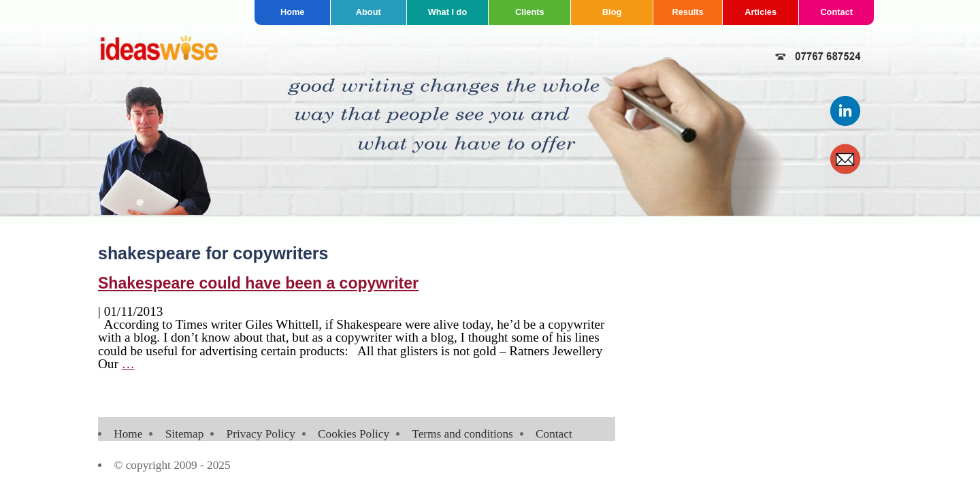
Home (293, 12)
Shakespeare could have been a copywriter (258, 283)
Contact (836, 12)
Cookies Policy (354, 434)
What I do (448, 12)
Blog (612, 12)
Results (688, 12)
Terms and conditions (462, 434)
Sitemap (185, 434)
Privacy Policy (261, 434)
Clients (530, 12)
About (369, 12)
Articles (761, 12)
